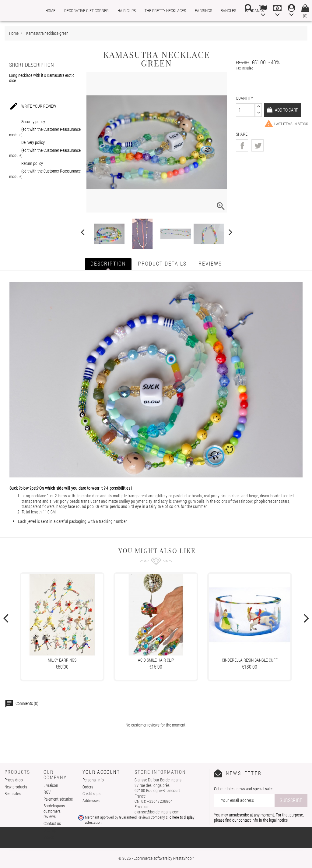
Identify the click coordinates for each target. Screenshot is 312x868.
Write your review (33, 106)
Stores (49, 837)
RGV (47, 792)
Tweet (258, 145)
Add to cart (288, 110)
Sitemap (50, 830)
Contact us (52, 823)
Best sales (13, 793)
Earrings (203, 11)
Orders (88, 787)
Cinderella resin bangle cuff (250, 660)
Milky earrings (62, 660)
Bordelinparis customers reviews (54, 811)
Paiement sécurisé (58, 799)
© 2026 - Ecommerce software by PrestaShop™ (156, 858)
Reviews (210, 263)
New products (16, 787)
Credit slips (91, 793)
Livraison (51, 785)
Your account (101, 772)
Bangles (228, 11)
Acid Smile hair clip (156, 660)
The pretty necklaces (165, 11)
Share (242, 145)
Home (50, 11)
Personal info (93, 780)
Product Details (162, 263)
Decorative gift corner (86, 11)
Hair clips (127, 11)
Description (108, 263)
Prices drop (14, 780)
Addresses (91, 800)
